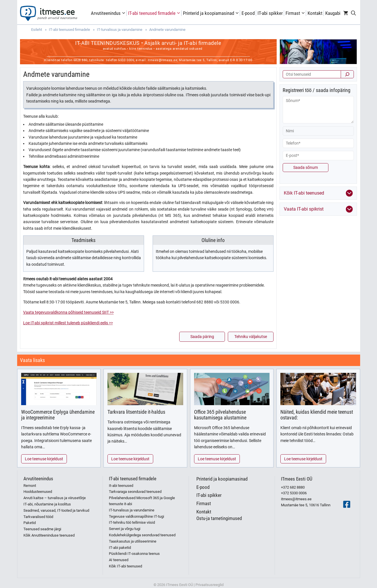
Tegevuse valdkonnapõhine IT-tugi (136, 516)
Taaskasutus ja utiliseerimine (133, 541)
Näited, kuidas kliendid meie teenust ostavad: (317, 415)
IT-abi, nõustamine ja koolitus (47, 504)
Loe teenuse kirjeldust (44, 459)
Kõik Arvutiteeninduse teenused (49, 535)
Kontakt (315, 13)
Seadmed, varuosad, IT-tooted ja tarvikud (56, 510)
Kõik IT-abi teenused (125, 566)
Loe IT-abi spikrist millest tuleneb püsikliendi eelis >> (68, 323)
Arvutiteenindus (109, 13)
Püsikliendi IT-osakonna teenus (134, 554)
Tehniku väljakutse (251, 337)
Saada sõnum (306, 167)
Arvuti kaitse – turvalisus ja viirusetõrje (55, 498)
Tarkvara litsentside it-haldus (136, 412)
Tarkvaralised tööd (38, 517)
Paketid (30, 523)
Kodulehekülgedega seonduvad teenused (142, 535)
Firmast (296, 13)
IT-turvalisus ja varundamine (132, 510)
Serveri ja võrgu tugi (125, 529)
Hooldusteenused (38, 492)
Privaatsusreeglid (210, 585)
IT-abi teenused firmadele (155, 13)
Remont (30, 486)
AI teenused (119, 560)
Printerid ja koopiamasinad (212, 13)
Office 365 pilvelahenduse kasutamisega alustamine (220, 415)
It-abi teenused (121, 486)
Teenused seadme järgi (42, 529)
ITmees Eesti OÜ (297, 479)
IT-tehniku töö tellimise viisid (132, 522)
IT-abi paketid (120, 548)
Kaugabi (333, 13)
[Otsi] (347, 74)
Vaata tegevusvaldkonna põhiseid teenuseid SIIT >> (68, 312)
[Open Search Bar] (353, 13)
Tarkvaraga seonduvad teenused (135, 492)
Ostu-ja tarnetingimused (219, 518)
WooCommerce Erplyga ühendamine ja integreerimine (58, 415)
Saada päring (202, 337)
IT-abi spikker (270, 13)
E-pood (248, 13)
